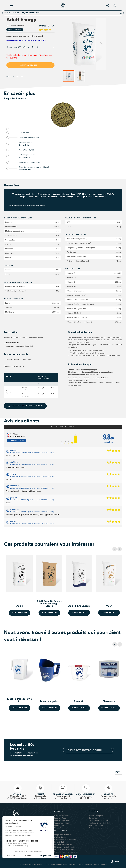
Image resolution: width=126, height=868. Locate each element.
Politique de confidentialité (56, 864)
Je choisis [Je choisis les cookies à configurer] (25, 856)
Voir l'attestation (16, 441)
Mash (109, 606)
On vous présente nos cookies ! (14, 843)
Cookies (73, 864)
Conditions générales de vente (32, 864)
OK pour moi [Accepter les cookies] (43, 856)
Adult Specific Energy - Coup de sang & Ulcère (49, 604)
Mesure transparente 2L (20, 700)
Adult (20, 606)
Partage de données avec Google (15, 846)
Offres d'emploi (100, 864)
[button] (101, 44)
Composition (11, 185)
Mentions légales (85, 864)
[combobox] (18, 47)
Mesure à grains (49, 701)
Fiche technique (15, 30)
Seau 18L (79, 701)
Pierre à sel (109, 701)
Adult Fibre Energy (79, 606)
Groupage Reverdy (15, 77)
